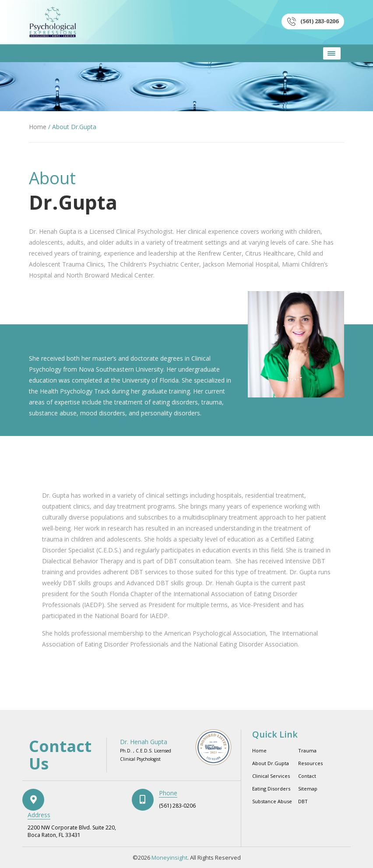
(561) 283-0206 (313, 21)
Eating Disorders (271, 789)
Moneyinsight (169, 857)
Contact (307, 776)
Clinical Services (271, 776)
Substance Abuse (272, 801)
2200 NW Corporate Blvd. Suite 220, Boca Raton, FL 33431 (72, 831)
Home (38, 127)
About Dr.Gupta (271, 763)
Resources (310, 763)
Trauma (307, 750)
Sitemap (308, 789)
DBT (303, 801)
